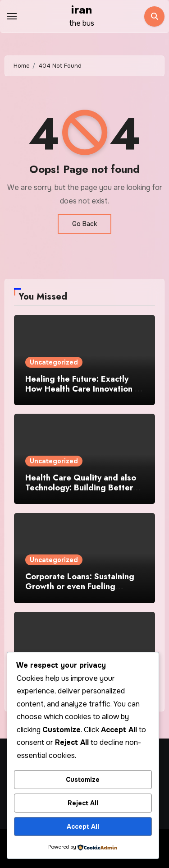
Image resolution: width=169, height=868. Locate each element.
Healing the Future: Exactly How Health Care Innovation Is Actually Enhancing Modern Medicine (83, 394)
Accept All (83, 826)
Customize (83, 780)
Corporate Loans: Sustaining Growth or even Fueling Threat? (80, 586)
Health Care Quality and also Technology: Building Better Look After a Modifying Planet (84, 487)
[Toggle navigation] (12, 16)
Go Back (84, 224)
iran (82, 9)
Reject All (83, 803)
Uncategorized (54, 362)
